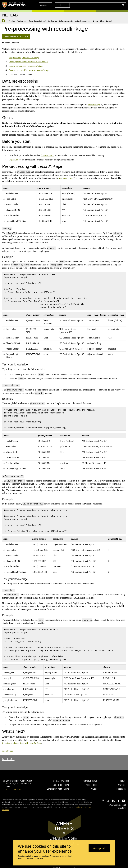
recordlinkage (7, 746)
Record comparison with (26, 66)
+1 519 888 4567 (14, 784)
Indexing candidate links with (28, 62)
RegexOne (14, 160)
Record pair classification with (29, 70)
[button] (103, 5)
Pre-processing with (24, 57)
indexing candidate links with (22, 738)
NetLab (8, 754)
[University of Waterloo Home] (14, 5)
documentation (47, 155)
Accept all (99, 848)
